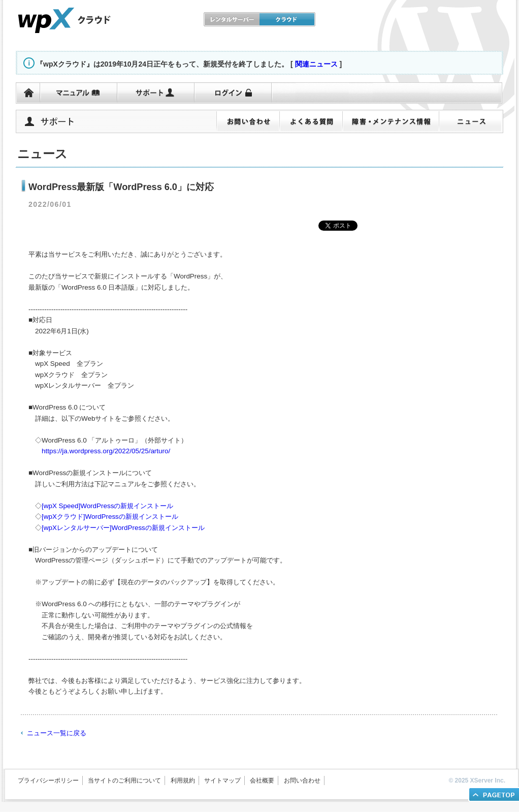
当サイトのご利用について (124, 780)
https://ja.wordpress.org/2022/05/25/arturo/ (106, 451)
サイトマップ (222, 780)
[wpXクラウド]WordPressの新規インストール (110, 517)
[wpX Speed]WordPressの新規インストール (107, 506)
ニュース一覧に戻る (57, 733)
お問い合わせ (302, 780)
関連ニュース (316, 64)
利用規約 (183, 780)
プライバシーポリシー (48, 780)
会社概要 (262, 780)
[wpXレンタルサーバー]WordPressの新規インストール (123, 528)
